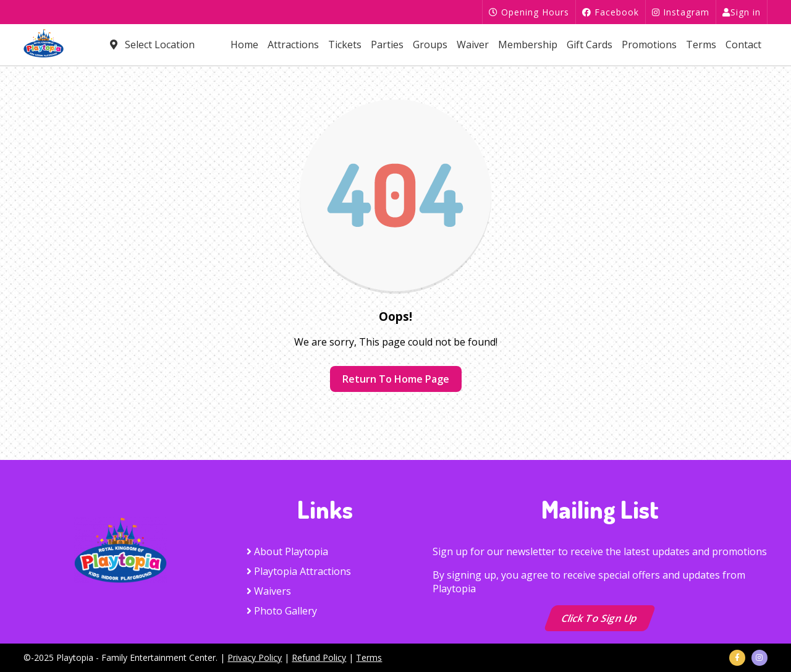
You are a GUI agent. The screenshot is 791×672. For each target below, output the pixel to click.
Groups (430, 45)
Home (244, 45)
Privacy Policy (255, 657)
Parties (387, 45)
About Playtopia (287, 551)
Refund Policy (319, 657)
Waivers (269, 591)
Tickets (345, 45)
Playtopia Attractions (299, 571)
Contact (743, 45)
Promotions (649, 45)
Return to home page (396, 379)
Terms (701, 45)
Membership (528, 45)
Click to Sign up (600, 618)
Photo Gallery (282, 611)
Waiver (473, 45)
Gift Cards (590, 45)
